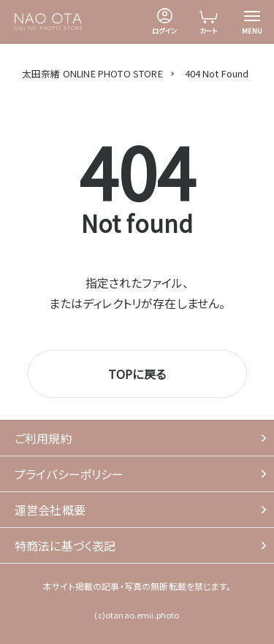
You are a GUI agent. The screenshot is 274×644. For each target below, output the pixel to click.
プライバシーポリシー (69, 474)
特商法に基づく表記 (65, 545)
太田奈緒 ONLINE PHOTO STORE (92, 73)
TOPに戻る (137, 374)
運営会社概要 (50, 510)
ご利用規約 (43, 438)
